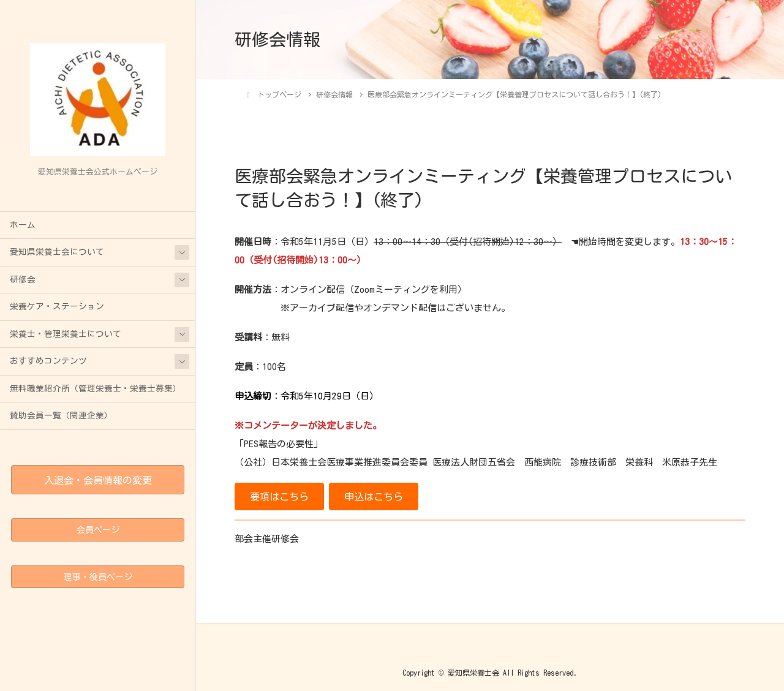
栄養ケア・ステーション (57, 306)
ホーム (23, 225)
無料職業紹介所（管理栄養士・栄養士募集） (96, 388)
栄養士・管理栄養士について (66, 334)
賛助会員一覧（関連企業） (61, 415)
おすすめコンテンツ (48, 361)
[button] (279, 497)
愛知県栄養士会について (57, 252)
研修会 (23, 279)
